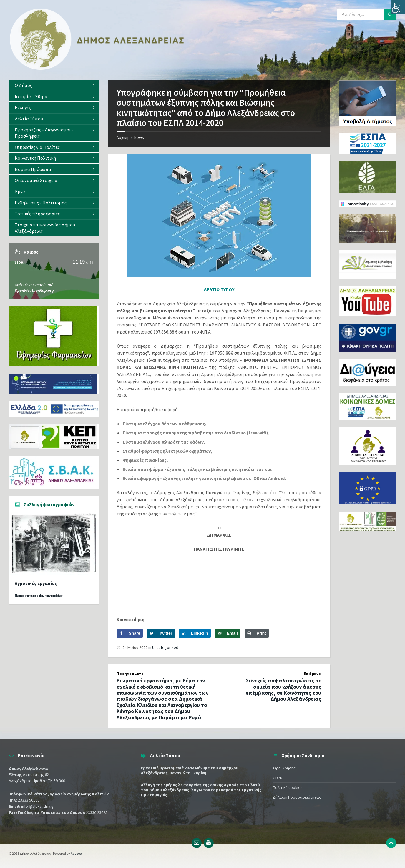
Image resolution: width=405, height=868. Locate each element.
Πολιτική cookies (288, 787)
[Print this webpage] (257, 633)
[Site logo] (97, 69)
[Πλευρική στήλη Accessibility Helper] (398, 7)
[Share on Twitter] (161, 633)
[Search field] (367, 14)
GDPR (278, 778)
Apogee (76, 853)
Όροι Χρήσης (284, 768)
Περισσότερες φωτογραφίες (39, 595)
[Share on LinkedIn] (195, 633)
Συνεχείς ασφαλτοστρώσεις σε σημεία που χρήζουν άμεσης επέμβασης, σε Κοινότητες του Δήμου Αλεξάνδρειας (283, 690)
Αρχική (122, 137)
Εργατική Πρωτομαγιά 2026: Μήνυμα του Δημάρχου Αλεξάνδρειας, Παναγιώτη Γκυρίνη (190, 770)
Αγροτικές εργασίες (36, 583)
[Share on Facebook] (130, 633)
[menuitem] (54, 85)
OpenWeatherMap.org (34, 290)
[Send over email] (228, 633)
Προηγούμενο (130, 674)
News (139, 137)
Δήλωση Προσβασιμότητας (297, 797)
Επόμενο (312, 674)
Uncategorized (165, 647)
